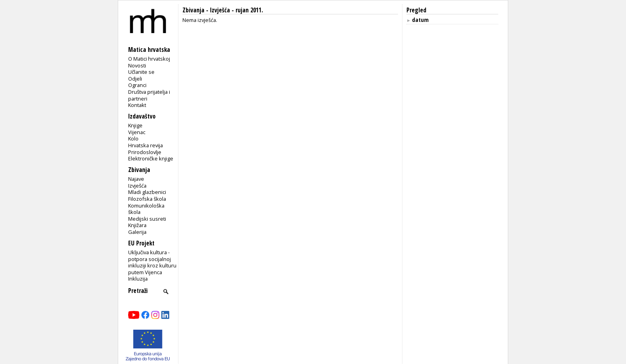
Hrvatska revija (146, 145)
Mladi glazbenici (147, 192)
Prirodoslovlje (145, 152)
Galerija (137, 232)
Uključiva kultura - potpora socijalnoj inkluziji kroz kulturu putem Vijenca (152, 262)
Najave (136, 179)
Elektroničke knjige (151, 158)
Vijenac (137, 132)
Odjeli (135, 79)
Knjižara (137, 225)
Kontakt (137, 105)
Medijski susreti (147, 219)
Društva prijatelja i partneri (149, 95)
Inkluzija (138, 279)
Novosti (137, 65)
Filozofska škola (147, 199)
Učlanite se (141, 72)
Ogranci (137, 85)
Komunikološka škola (146, 209)
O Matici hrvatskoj (149, 59)
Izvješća (137, 186)
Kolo (133, 138)
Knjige (135, 125)
